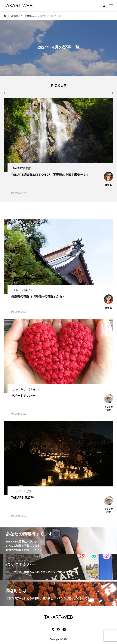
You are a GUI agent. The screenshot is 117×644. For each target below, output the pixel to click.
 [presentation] (111, 93)
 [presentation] (6, 93)
